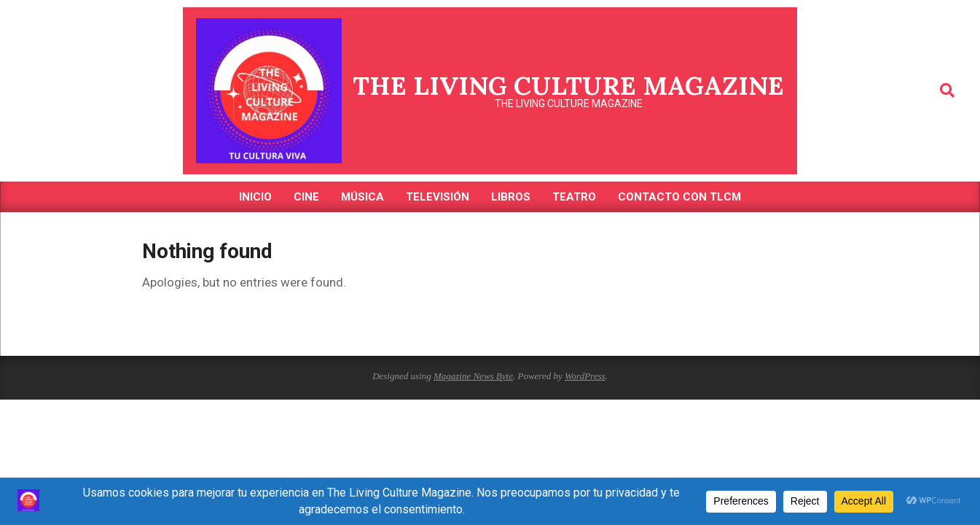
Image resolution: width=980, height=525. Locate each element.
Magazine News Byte (473, 376)
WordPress (585, 376)
